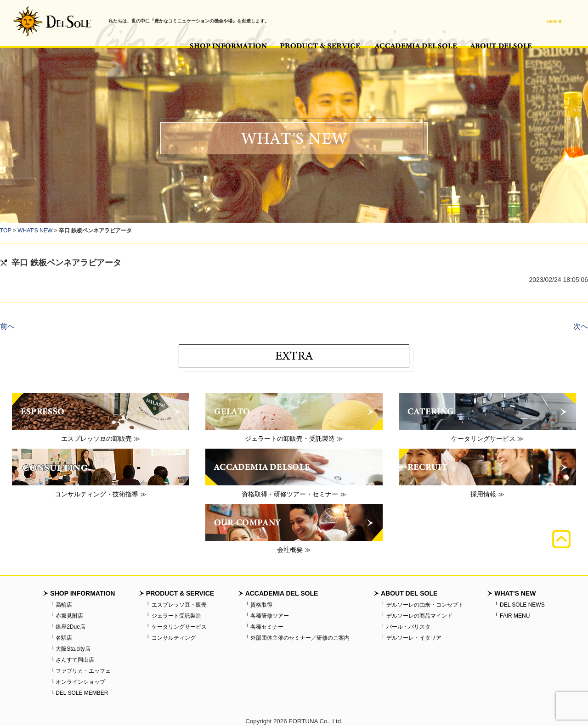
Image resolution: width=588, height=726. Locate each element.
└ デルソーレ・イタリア (411, 638)
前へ (7, 326)
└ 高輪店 (61, 605)
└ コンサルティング (171, 638)
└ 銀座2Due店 (68, 627)
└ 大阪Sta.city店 (70, 649)
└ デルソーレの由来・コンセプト (422, 605)
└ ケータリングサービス (176, 627)
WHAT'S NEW (35, 231)
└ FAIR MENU (512, 616)
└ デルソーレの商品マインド (417, 616)
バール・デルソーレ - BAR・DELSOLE (52, 21)
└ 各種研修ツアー (267, 616)
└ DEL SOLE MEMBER (79, 693)
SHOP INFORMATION (228, 46)
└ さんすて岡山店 (72, 660)
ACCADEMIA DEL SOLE (416, 46)
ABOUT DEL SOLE (501, 46)
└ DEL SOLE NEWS (519, 605)
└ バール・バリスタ (406, 627)
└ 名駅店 (61, 638)
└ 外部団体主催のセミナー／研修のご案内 (298, 638)
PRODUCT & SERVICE (321, 46)
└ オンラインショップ (78, 682)
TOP (6, 231)
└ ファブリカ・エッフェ (80, 671)
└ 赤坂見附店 (67, 616)
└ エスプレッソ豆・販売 (176, 605)
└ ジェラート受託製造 (174, 616)
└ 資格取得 (259, 605)
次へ (581, 326)
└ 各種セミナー (265, 627)
